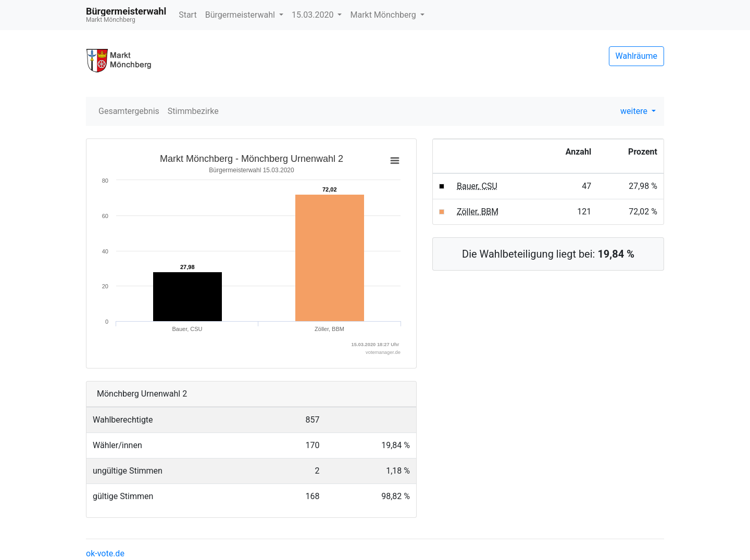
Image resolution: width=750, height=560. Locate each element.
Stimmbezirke (193, 111)
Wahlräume (637, 56)
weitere (635, 111)
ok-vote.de (105, 553)
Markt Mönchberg (384, 15)
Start (187, 15)
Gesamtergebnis (129, 111)
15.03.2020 (314, 15)
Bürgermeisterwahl (241, 15)
